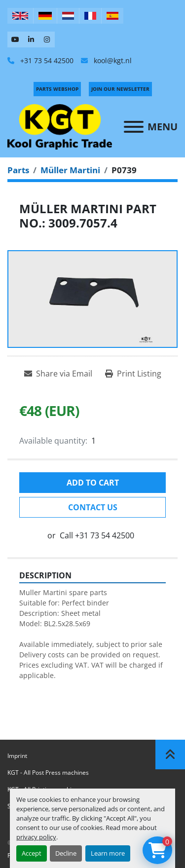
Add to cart (93, 483)
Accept (32, 853)
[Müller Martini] (70, 170)
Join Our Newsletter (120, 89)
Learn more (108, 853)
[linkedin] (31, 39)
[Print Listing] (133, 374)
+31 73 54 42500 (46, 60)
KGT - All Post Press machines (48, 773)
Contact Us (93, 507)
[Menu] (134, 127)
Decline (66, 853)
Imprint (17, 756)
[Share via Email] (58, 374)
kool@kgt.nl (112, 60)
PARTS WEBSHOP (57, 89)
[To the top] (170, 755)
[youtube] (15, 39)
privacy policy (36, 837)
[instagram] (47, 39)
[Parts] (18, 170)
